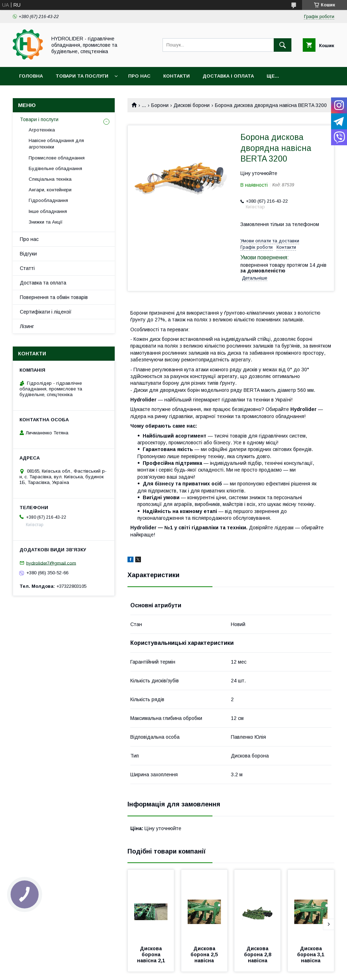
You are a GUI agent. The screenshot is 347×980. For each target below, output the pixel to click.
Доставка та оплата (43, 283)
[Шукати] (283, 45)
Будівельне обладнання (55, 168)
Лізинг (27, 326)
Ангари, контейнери (50, 190)
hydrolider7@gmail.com (51, 563)
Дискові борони (192, 105)
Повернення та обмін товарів (54, 297)
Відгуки (28, 254)
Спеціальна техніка (50, 179)
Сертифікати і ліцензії (46, 312)
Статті (27, 268)
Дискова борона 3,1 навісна (311, 954)
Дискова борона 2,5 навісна (205, 954)
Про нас (139, 76)
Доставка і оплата (228, 76)
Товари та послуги (82, 76)
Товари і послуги (39, 119)
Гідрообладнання (48, 200)
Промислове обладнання (57, 158)
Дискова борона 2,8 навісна (258, 954)
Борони (160, 105)
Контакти (177, 76)
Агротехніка (42, 130)
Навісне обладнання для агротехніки (56, 144)
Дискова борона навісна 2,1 (151, 954)
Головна (31, 76)
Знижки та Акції (46, 222)
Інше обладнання (48, 211)
